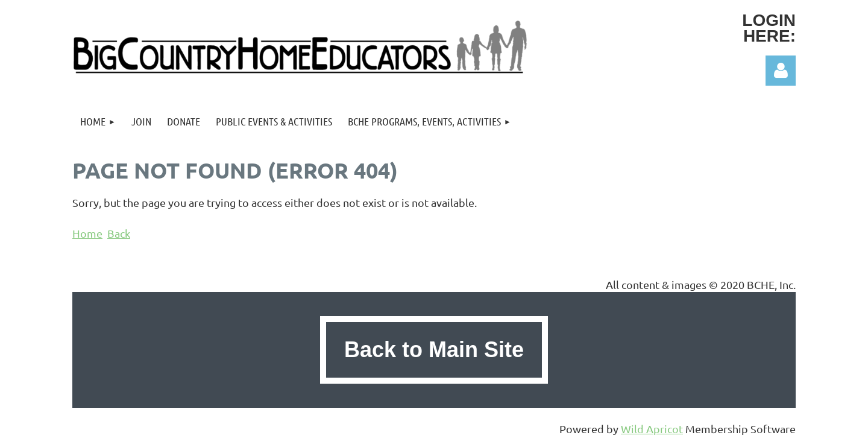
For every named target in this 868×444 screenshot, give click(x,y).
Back (119, 233)
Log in (781, 71)
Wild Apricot (652, 429)
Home (87, 233)
